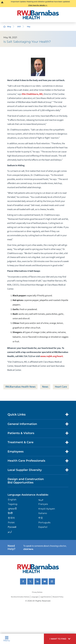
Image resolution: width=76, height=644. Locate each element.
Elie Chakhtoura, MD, (33, 94)
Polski (11, 522)
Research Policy (58, 597)
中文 (41, 518)
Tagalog (13, 504)
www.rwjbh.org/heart (52, 356)
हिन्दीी (10, 513)
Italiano (43, 513)
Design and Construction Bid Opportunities (26, 481)
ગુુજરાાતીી (12, 509)
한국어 (11, 518)
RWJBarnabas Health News (20, 387)
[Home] (38, 15)
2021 (19, 27)
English (12, 500)
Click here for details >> (38, 5)
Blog (9, 27)
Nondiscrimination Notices (20, 597)
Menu (7, 639)
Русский (12, 527)
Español (43, 527)
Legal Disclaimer (46, 597)
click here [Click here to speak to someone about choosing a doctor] (28, 549)
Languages (35, 597)
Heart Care (61, 387)
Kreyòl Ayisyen (47, 509)
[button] (60, 639)
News (45, 387)
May (29, 27)
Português (44, 522)
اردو (10, 532)
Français (43, 504)
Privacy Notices (37, 592)
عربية (41, 500)
